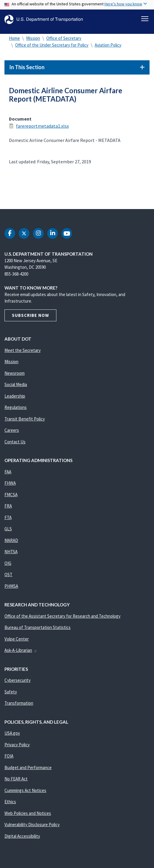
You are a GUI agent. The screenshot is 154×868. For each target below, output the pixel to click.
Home (14, 38)
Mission (33, 38)
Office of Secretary (64, 38)
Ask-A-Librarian (21, 650)
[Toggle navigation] (145, 19)
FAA (8, 472)
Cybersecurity (18, 680)
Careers (12, 430)
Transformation (19, 703)
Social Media (16, 384)
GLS (8, 529)
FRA (8, 506)
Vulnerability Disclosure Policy (32, 824)
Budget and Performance (28, 767)
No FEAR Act (16, 779)
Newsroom (15, 373)
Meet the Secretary (23, 350)
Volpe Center (17, 639)
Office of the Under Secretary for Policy (52, 45)
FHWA (10, 483)
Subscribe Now (30, 315)
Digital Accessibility (22, 836)
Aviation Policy (108, 45)
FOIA (9, 756)
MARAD (11, 540)
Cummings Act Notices (25, 790)
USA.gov (12, 733)
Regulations (16, 407)
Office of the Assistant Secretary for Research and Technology (62, 616)
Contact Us (15, 442)
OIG (8, 563)
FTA (8, 517)
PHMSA (11, 586)
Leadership (15, 396)
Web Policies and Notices (28, 813)
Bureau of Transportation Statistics (38, 627)
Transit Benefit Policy (25, 419)
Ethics (10, 802)
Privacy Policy (17, 745)
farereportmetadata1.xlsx (42, 126)
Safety (11, 692)
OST (8, 574)
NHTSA (11, 552)
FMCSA (11, 495)
